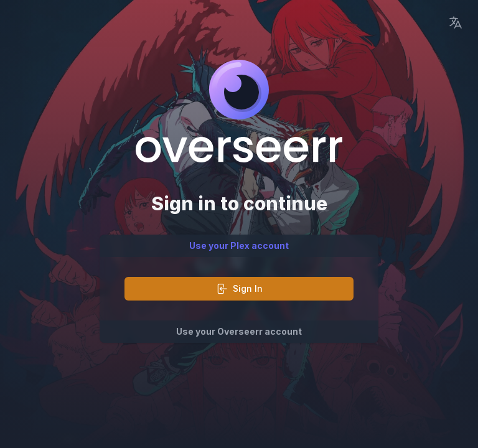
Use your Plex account (239, 245)
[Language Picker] (456, 22)
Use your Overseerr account (239, 331)
